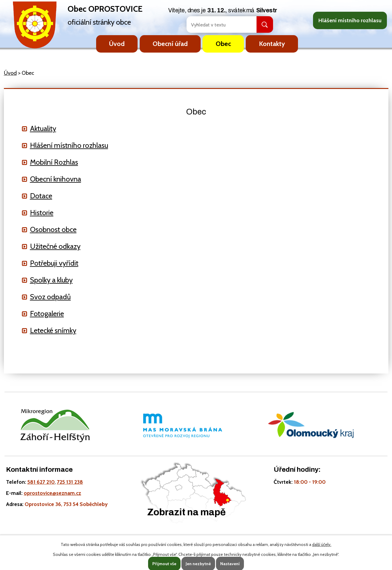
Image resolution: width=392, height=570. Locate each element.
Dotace (41, 196)
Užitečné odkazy (55, 246)
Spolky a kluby (51, 280)
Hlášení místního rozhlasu (350, 20)
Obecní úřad (170, 44)
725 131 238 (70, 482)
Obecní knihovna (56, 179)
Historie (42, 213)
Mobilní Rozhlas (54, 162)
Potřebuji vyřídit (54, 263)
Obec (223, 44)
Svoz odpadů (50, 297)
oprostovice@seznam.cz (52, 493)
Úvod (117, 44)
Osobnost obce (53, 229)
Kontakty (272, 44)
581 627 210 (41, 482)
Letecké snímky (53, 330)
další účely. (322, 544)
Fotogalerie (47, 314)
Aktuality (43, 128)
